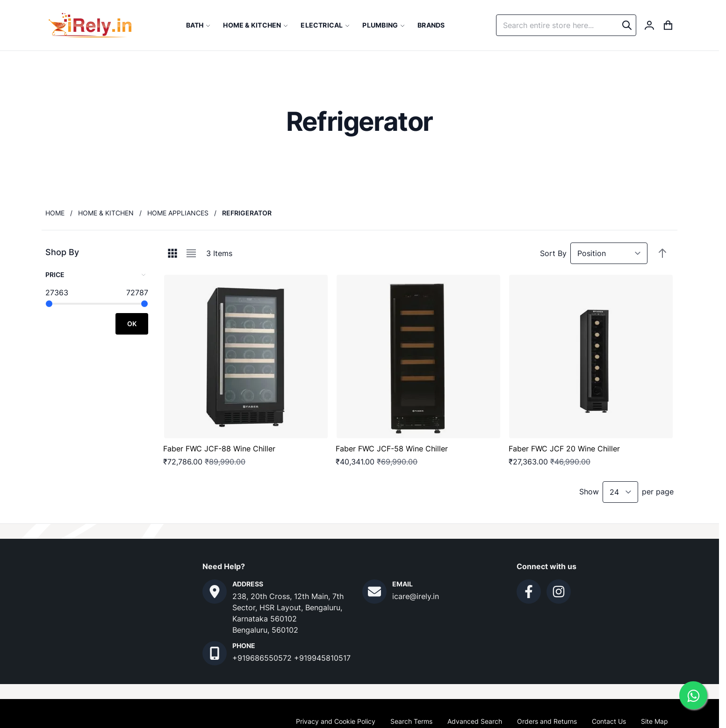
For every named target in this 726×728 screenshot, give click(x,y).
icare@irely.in (416, 596)
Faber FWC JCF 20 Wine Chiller (564, 449)
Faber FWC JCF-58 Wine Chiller (392, 449)
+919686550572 (263, 658)
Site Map (654, 721)
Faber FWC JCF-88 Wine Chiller (219, 449)
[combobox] (566, 25)
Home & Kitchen (106, 213)
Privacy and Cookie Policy (336, 721)
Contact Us (609, 721)
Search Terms (411, 721)
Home (55, 213)
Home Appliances (178, 213)
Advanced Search (475, 721)
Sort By (553, 253)
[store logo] (90, 25)
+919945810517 (322, 658)
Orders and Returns (547, 721)
